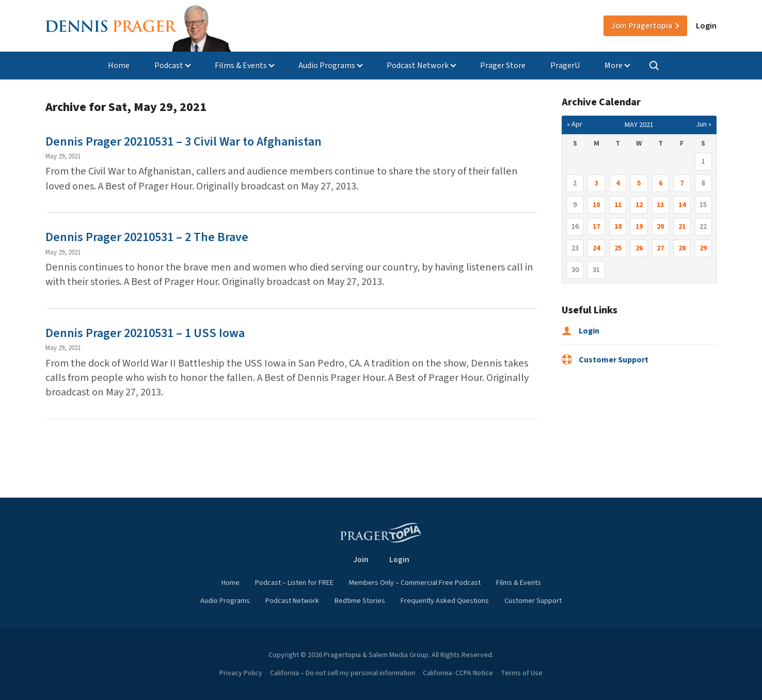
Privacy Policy (241, 673)
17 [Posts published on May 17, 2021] (596, 227)
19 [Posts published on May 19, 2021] (639, 227)
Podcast (169, 66)
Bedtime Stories (360, 601)
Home (119, 66)
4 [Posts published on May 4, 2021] (618, 183)
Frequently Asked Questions (445, 601)
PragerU (565, 66)
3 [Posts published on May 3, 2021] (597, 183)
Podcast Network (418, 66)
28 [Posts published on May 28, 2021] (682, 248)
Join (642, 26)
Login (706, 26)
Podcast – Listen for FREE (294, 583)
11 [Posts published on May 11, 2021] (618, 205)
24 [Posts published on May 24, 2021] (596, 248)
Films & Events (241, 66)
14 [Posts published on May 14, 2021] (682, 205)
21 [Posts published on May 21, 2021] (682, 227)
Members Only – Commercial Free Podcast (415, 583)
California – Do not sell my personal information (343, 673)
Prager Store (503, 66)
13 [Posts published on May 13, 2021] (660, 205)
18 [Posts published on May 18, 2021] (618, 227)
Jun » (704, 124)
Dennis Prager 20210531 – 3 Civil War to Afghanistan (184, 142)
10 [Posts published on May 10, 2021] (596, 205)
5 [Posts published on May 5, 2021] (639, 183)
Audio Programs (327, 66)
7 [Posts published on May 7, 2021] (682, 183)
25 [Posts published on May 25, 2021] (618, 248)
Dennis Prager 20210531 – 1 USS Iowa (145, 333)
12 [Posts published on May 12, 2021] (639, 205)
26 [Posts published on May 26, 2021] (639, 248)
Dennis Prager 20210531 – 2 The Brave (147, 237)
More (614, 66)
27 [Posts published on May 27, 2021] (660, 248)
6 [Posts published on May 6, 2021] (661, 183)
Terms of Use (522, 673)
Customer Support (605, 360)
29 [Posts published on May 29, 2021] (703, 248)
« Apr (575, 124)
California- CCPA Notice (458, 673)
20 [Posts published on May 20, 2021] (660, 227)
